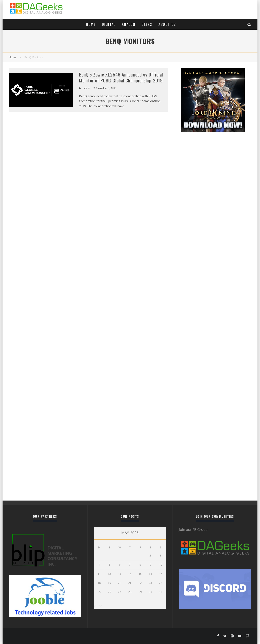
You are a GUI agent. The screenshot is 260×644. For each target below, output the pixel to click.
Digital (109, 24)
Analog (129, 24)
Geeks (147, 24)
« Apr (98, 606)
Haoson (85, 88)
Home (91, 24)
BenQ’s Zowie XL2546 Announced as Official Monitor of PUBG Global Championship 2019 (121, 77)
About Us (167, 24)
